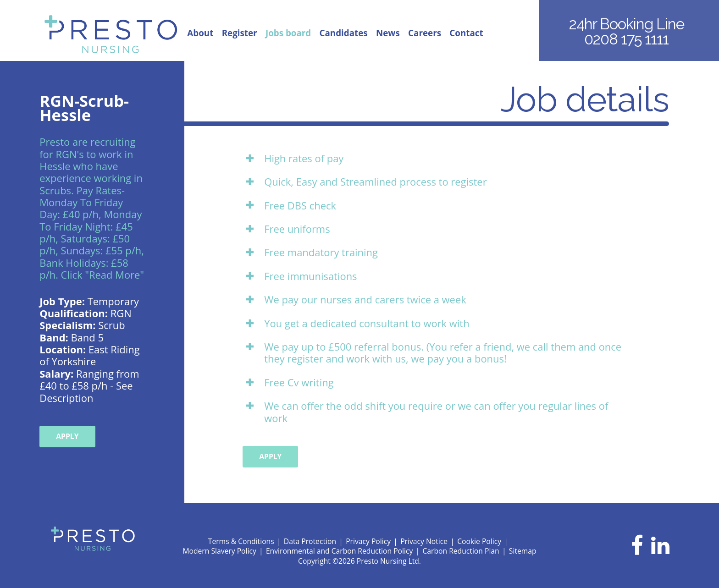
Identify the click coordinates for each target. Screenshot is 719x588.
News (388, 33)
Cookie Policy (479, 541)
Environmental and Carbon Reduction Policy (339, 551)
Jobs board (288, 33)
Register (240, 33)
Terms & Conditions (241, 541)
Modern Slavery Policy (219, 551)
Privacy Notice (424, 541)
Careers (425, 33)
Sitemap (523, 551)
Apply (67, 436)
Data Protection (310, 541)
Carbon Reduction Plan (461, 551)
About (200, 33)
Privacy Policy (368, 541)
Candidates (344, 33)
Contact (466, 33)
